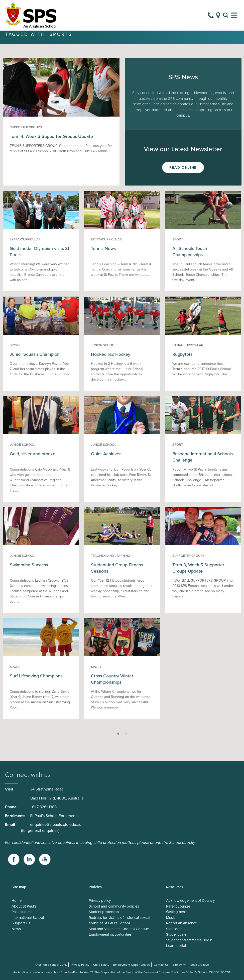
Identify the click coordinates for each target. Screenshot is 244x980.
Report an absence (181, 929)
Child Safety (101, 970)
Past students (22, 917)
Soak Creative (200, 970)
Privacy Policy (80, 970)
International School (28, 923)
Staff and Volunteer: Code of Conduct (119, 934)
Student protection (104, 917)
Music (171, 923)
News (16, 934)
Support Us (21, 929)
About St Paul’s (24, 912)
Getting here (176, 917)
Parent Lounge (178, 912)
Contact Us (161, 970)
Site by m (179, 970)
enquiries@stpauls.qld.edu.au (56, 830)
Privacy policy (100, 906)
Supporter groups (26, 133)
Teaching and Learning (110, 561)
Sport (177, 245)
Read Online (183, 173)
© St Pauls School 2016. (51, 970)
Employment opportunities (110, 940)
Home (17, 906)
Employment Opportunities (132, 970)
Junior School (104, 351)
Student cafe (176, 940)
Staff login (174, 934)
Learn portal (176, 951)
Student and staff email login (189, 946)
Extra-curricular (25, 245)
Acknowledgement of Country (190, 906)
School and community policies (114, 912)
